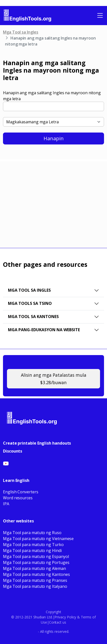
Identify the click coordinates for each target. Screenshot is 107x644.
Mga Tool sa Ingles (21, 32)
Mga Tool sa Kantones (33, 317)
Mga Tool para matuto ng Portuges (36, 562)
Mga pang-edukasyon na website (44, 330)
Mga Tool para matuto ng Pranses (35, 580)
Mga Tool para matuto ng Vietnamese (38, 539)
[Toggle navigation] (100, 15)
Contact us (58, 622)
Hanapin (54, 138)
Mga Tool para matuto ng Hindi (32, 551)
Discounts (13, 451)
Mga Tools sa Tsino (30, 303)
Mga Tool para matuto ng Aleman (34, 568)
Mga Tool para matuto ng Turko (33, 545)
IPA (6, 504)
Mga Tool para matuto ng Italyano (35, 586)
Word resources (18, 498)
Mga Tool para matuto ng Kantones (36, 574)
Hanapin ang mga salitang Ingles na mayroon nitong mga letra (52, 96)
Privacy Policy (65, 617)
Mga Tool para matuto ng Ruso (32, 533)
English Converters (21, 492)
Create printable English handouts (37, 443)
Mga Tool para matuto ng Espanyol (36, 556)
